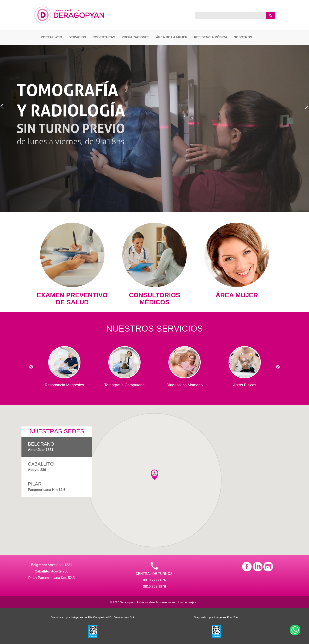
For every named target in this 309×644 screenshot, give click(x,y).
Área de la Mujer (172, 37)
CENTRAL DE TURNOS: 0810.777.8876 (155, 573)
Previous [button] (31, 367)
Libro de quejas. (187, 602)
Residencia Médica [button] (211, 37)
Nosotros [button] (243, 37)
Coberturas (104, 37)
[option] (64, 365)
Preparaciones (136, 37)
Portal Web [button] (51, 37)
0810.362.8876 (155, 587)
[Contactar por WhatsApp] (295, 630)
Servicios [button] (77, 37)
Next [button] (278, 367)
